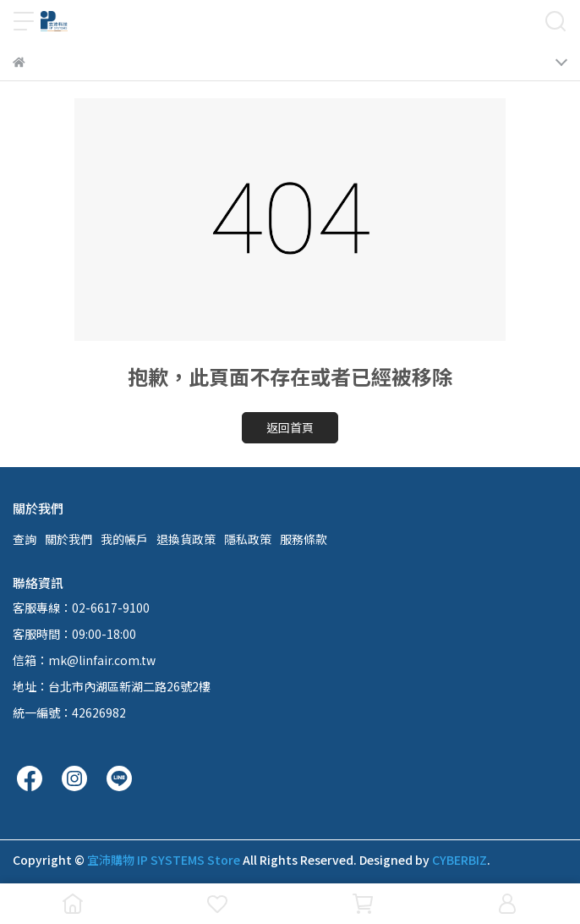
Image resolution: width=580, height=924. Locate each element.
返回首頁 (290, 427)
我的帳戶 (124, 539)
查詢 (25, 539)
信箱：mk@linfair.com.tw (84, 660)
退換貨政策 (186, 539)
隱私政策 (248, 539)
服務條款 (304, 539)
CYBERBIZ (460, 860)
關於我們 (68, 539)
